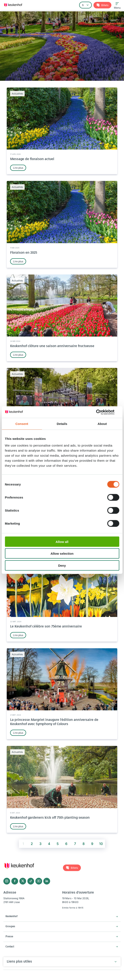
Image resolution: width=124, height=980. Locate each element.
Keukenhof (11, 916)
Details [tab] (62, 424)
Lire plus (18, 168)
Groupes (10, 927)
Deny (62, 565)
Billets (105, 5)
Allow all (62, 542)
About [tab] (102, 424)
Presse (9, 937)
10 (101, 844)
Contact (10, 947)
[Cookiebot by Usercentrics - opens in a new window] (101, 412)
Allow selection (62, 554)
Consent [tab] (22, 424)
